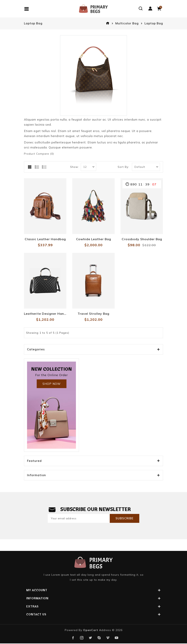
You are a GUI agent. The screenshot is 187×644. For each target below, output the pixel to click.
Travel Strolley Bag (93, 314)
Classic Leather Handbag (45, 239)
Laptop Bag (154, 23)
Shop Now (52, 384)
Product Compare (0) (39, 154)
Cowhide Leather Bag (94, 239)
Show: (74, 167)
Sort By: (123, 167)
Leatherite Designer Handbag (45, 314)
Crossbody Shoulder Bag (142, 239)
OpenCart (91, 630)
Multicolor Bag (127, 23)
